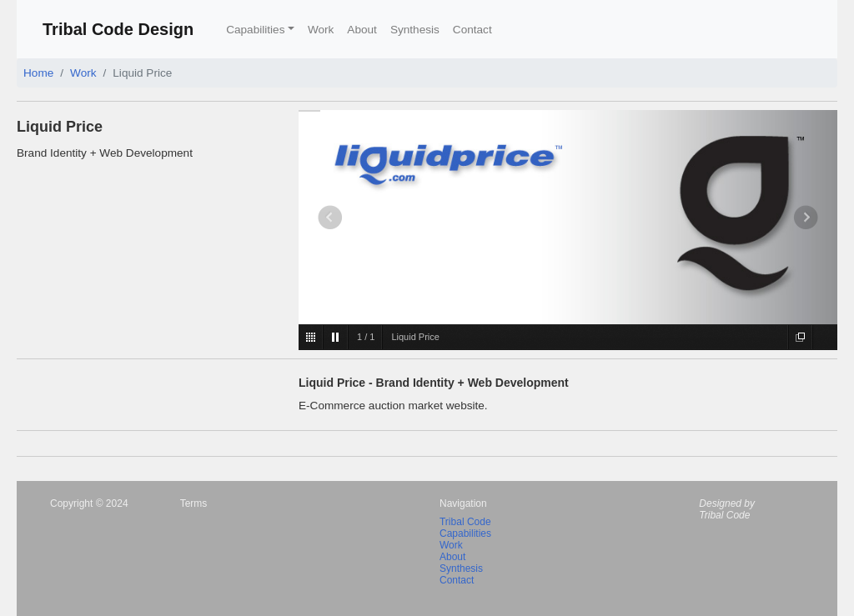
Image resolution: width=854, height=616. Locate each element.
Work (321, 30)
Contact (472, 30)
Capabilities (465, 533)
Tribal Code (465, 522)
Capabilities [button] (255, 30)
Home (38, 73)
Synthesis (415, 30)
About (362, 30)
